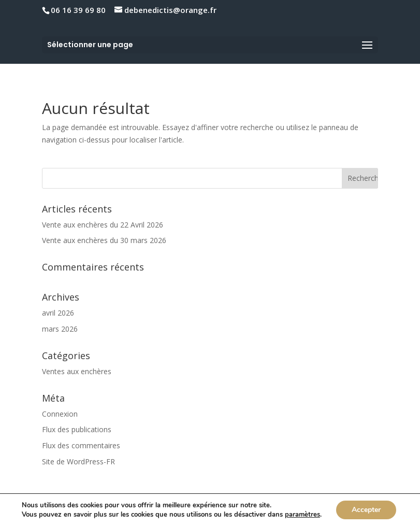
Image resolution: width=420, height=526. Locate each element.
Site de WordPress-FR (78, 461)
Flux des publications (77, 429)
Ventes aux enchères (77, 371)
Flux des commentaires (81, 445)
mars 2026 (60, 329)
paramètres (302, 515)
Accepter (366, 510)
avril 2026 (58, 313)
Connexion (60, 414)
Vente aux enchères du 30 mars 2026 (104, 240)
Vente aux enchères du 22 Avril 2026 (103, 225)
